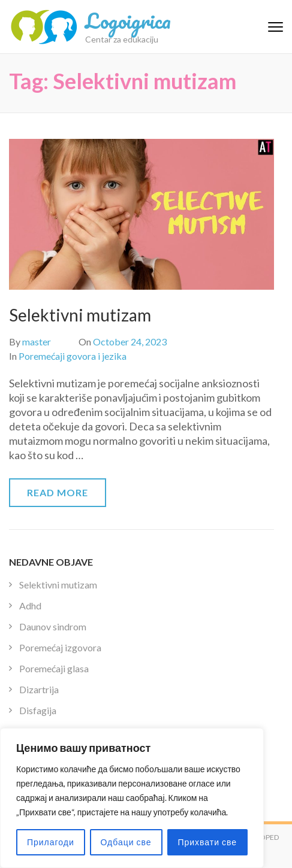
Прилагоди (51, 842)
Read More (58, 492)
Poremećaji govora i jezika (73, 356)
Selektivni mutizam (80, 315)
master (37, 342)
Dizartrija (39, 689)
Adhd (30, 606)
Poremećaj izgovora (60, 647)
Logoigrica (128, 20)
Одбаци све (126, 842)
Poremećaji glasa (54, 668)
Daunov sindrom (53, 626)
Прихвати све (207, 842)
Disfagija (38, 710)
